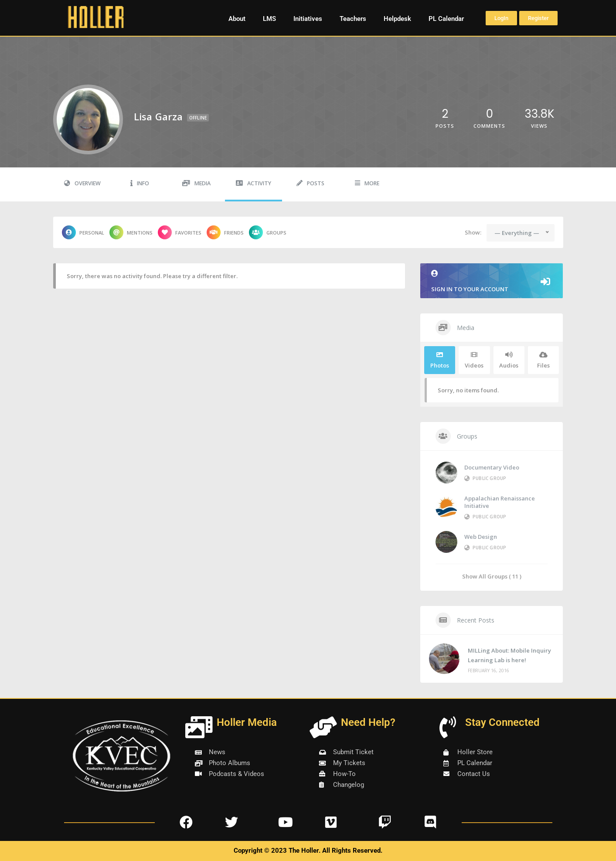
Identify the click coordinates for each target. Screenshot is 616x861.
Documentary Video (492, 467)
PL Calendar (446, 19)
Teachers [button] (353, 19)
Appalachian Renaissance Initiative (500, 502)
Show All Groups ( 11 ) (492, 576)
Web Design (481, 537)
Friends (225, 232)
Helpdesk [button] (397, 19)
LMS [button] (269, 19)
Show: (473, 232)
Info (140, 183)
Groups (268, 232)
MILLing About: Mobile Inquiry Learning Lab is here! (509, 655)
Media (196, 183)
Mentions (131, 232)
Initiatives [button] (308, 19)
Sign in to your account (492, 281)
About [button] (237, 19)
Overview (82, 183)
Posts (310, 183)
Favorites (180, 232)
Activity (254, 183)
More (367, 183)
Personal (83, 232)
